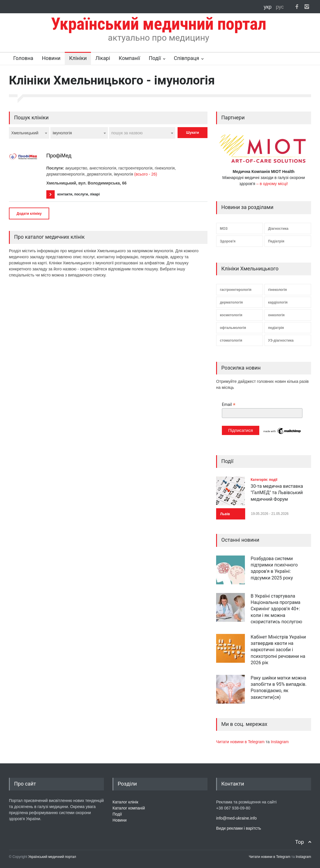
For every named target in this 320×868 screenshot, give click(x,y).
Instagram (280, 742)
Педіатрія (276, 241)
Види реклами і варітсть (239, 828)
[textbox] (142, 133)
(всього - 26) (146, 174)
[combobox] (29, 133)
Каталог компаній (129, 808)
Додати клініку (29, 214)
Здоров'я (228, 241)
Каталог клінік (125, 802)
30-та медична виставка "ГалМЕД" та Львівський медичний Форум (277, 493)
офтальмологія (233, 328)
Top (300, 842)
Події (155, 58)
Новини (51, 58)
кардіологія (278, 302)
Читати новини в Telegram (241, 742)
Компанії (129, 58)
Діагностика (278, 229)
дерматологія (231, 302)
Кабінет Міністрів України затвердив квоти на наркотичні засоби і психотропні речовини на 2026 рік (278, 650)
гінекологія (278, 290)
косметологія (231, 315)
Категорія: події (264, 480)
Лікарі (103, 58)
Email (229, 405)
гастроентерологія (236, 290)
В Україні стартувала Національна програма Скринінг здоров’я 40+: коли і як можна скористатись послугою (276, 609)
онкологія (277, 315)
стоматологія (231, 340)
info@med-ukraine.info (236, 818)
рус (280, 7)
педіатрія (276, 328)
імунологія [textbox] (62, 133)
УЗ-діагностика (281, 340)
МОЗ (224, 229)
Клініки (78, 58)
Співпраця (186, 58)
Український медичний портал (52, 857)
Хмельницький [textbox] (25, 133)
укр (268, 7)
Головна (23, 58)
